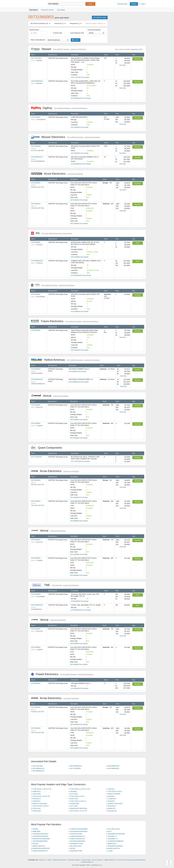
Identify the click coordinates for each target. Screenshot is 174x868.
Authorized (60, 23)
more (83, 62)
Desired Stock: (38, 32)
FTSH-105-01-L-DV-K (77, 796)
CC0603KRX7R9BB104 (115, 841)
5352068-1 (74, 791)
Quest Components (48, 448)
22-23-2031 (74, 794)
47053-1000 (36, 794)
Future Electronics (65, 321)
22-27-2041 (74, 806)
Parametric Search (74, 860)
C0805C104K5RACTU (77, 836)
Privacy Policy (86, 860)
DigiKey (59, 108)
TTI (53, 285)
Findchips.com (36, 4)
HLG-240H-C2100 (114, 829)
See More (123, 65)
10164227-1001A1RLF (115, 804)
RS (52, 233)
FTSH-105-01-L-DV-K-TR (41, 796)
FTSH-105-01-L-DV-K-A (78, 801)
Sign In (143, 4)
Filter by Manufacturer (38, 40)
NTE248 (35, 829)
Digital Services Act (110, 860)
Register (134, 4)
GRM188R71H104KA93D (116, 834)
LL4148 (110, 851)
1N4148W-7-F (112, 836)
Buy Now (138, 59)
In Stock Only (56, 33)
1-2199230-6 (112, 799)
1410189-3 (111, 801)
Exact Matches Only (76, 33)
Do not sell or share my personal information (132, 860)
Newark (59, 49)
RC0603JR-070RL (76, 851)
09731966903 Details (100, 17)
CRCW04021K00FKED (40, 836)
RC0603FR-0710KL (77, 844)
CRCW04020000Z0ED (78, 841)
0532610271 (37, 799)
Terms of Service (97, 860)
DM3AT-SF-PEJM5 (114, 794)
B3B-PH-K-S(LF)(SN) (40, 804)
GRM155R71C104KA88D (41, 839)
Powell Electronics (62, 674)
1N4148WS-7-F (113, 839)
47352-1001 (36, 808)
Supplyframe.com (96, 865)
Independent (76, 23)
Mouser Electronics (66, 137)
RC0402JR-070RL (76, 834)
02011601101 (112, 811)
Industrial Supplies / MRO (96, 23)
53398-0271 (111, 808)
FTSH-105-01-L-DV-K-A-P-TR (80, 789)
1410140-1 (111, 789)
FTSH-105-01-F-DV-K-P (41, 806)
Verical (50, 396)
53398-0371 (36, 801)
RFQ (138, 243)
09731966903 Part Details (80, 127)
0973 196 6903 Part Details (80, 77)
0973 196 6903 (36, 58)
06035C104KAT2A (114, 848)
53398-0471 (36, 791)
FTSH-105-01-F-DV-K (115, 791)
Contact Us (42, 860)
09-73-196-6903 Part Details (80, 461)
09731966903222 (37, 81)
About (49, 860)
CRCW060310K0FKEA (40, 834)
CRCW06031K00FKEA (115, 846)
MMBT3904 (36, 831)
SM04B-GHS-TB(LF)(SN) (78, 808)
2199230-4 (111, 796)
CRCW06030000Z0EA (40, 841)
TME (55, 585)
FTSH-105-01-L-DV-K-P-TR (42, 789)
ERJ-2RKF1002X (76, 846)
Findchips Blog (122, 4)
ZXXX (109, 831)
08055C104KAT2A (39, 846)
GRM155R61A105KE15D (41, 848)
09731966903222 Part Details (81, 98)
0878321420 (37, 811)
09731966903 (36, 117)
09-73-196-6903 (37, 457)
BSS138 (35, 844)
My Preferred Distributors (41, 23)
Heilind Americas (66, 360)
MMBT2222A (112, 844)
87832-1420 (74, 799)
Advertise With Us (87, 862)
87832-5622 (111, 806)
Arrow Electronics (57, 174)
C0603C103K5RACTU (40, 851)
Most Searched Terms (60, 860)
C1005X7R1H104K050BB (79, 829)
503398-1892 (74, 804)
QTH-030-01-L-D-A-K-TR (78, 811)
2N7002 (73, 848)
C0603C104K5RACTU (77, 839)
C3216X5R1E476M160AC (79, 831)
